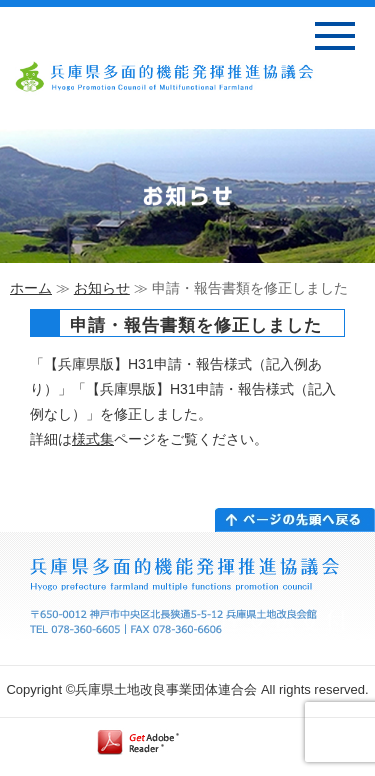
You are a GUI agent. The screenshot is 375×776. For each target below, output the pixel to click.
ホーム (31, 288)
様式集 (93, 439)
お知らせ (102, 288)
